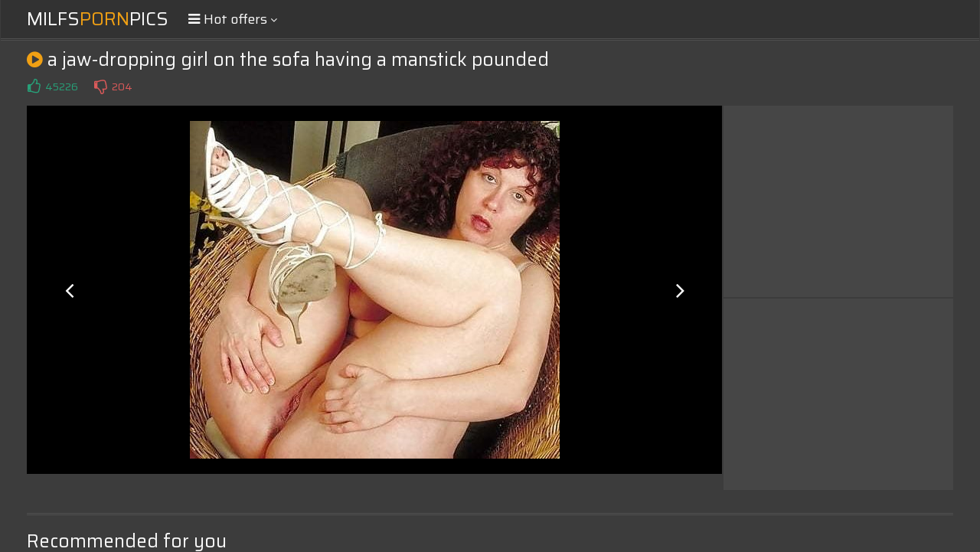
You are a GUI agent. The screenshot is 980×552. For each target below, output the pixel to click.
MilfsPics (98, 19)
